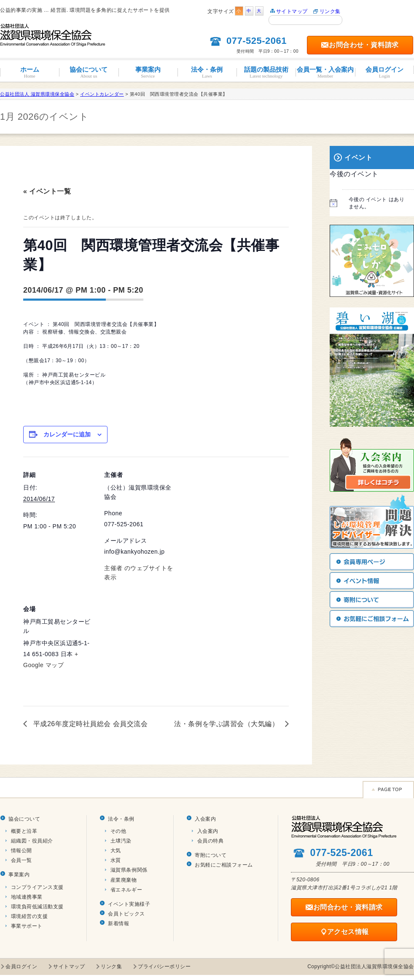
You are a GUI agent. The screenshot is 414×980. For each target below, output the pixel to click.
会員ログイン (384, 72)
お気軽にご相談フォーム (224, 865)
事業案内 (148, 72)
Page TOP (388, 790)
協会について (89, 72)
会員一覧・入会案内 (325, 72)
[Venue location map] (149, 649)
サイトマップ (292, 11)
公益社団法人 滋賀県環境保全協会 (37, 94)
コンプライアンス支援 (37, 887)
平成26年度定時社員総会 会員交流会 (89, 724)
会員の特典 (211, 841)
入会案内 (205, 819)
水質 (116, 860)
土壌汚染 (121, 841)
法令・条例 (207, 72)
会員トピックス (126, 914)
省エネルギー (126, 890)
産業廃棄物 (124, 880)
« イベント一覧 (47, 191)
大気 (116, 851)
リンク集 (330, 11)
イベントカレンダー (102, 94)
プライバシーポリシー (164, 967)
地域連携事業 (27, 897)
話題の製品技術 (266, 72)
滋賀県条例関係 (129, 870)
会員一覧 (22, 860)
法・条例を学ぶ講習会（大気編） (227, 724)
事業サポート (27, 926)
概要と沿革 (24, 831)
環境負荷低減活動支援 (37, 907)
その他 (118, 831)
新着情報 (118, 923)
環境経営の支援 (30, 916)
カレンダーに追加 (67, 434)
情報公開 (22, 851)
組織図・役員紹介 (32, 841)
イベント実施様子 (129, 904)
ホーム (30, 72)
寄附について (211, 855)
